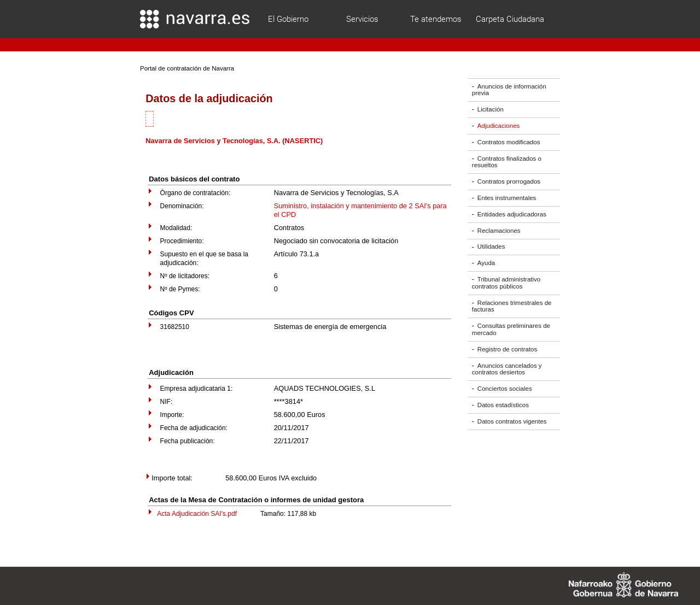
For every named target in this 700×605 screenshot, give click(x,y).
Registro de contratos (507, 349)
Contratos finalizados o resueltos (507, 162)
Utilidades (491, 247)
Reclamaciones (499, 231)
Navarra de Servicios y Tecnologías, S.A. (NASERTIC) (234, 141)
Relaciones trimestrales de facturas (512, 306)
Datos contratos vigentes (512, 421)
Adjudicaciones (498, 126)
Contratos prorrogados (509, 181)
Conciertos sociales (505, 389)
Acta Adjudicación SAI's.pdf (197, 514)
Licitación (491, 109)
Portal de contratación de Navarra (187, 68)
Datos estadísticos (503, 405)
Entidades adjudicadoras (512, 214)
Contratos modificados (509, 142)
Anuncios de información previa (509, 90)
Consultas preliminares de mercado (511, 329)
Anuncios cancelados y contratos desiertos (507, 369)
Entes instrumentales (507, 198)
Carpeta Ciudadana (510, 19)
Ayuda (486, 263)
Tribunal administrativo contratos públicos (506, 283)
